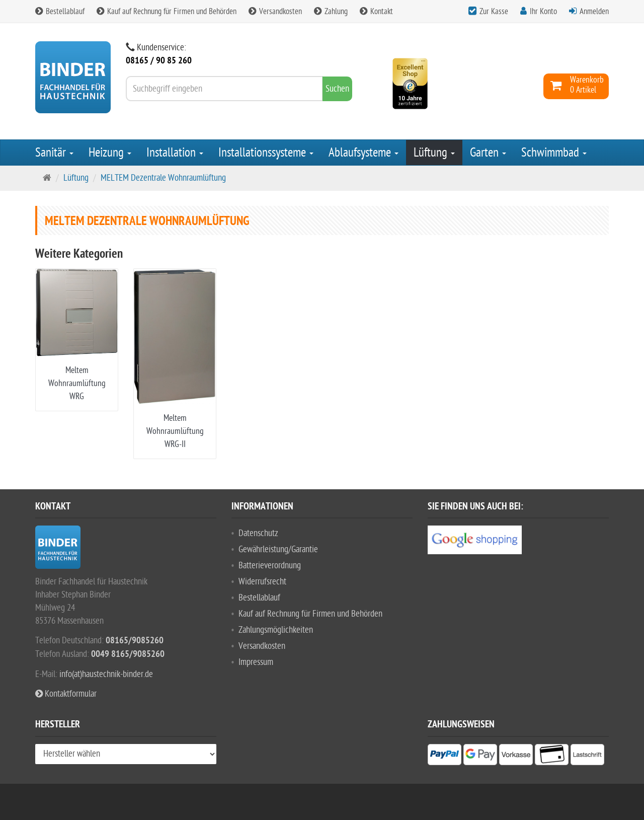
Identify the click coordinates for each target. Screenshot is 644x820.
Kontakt (376, 12)
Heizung (110, 153)
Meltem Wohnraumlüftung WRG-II (175, 431)
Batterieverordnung (270, 566)
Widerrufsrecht (262, 582)
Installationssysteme (266, 153)
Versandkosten (275, 12)
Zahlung (331, 12)
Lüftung (434, 153)
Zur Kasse (494, 12)
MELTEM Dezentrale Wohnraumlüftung (163, 178)
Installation (175, 153)
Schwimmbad (554, 153)
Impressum (256, 662)
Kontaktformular (66, 694)
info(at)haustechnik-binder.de (106, 674)
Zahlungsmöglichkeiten (276, 630)
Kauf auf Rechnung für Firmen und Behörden (167, 12)
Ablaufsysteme (364, 153)
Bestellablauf (60, 12)
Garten (488, 153)
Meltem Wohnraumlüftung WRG (77, 383)
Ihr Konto (543, 12)
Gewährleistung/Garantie (278, 549)
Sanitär (54, 153)
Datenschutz (258, 533)
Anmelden (594, 12)
